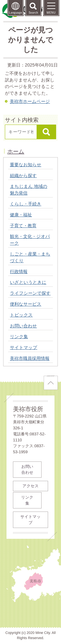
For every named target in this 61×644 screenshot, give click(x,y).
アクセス (31, 486)
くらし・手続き (26, 204)
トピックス (21, 315)
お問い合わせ (23, 326)
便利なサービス (26, 304)
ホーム (16, 151)
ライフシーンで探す (30, 293)
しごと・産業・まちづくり (30, 257)
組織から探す (23, 176)
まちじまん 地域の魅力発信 (29, 190)
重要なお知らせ (26, 165)
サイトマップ (24, 347)
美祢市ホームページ (30, 101)
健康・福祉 (21, 215)
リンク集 (19, 337)
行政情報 (19, 272)
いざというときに (28, 282)
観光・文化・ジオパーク (30, 240)
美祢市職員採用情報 (30, 358)
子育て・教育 (23, 226)
